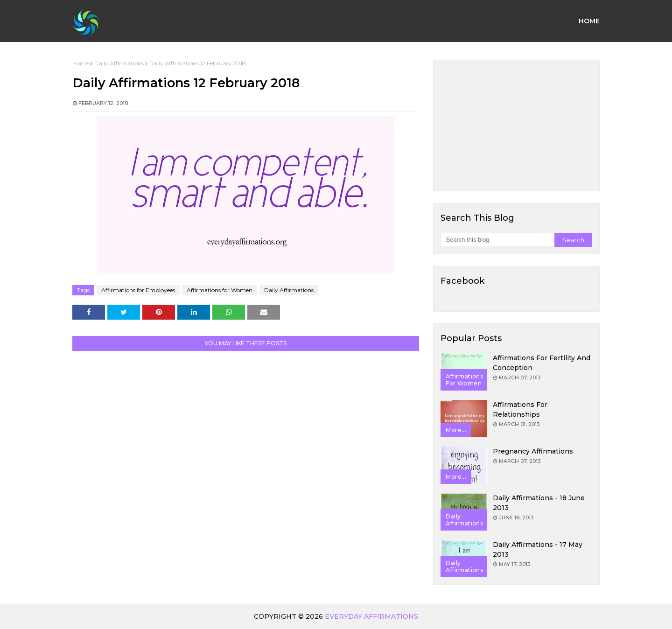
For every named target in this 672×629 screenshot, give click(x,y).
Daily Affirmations (119, 63)
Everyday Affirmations (371, 616)
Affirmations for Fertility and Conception (542, 363)
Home (80, 63)
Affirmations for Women (220, 290)
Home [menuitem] (589, 21)
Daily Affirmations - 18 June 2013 (539, 503)
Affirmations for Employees (138, 290)
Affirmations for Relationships (520, 409)
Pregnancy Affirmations (533, 451)
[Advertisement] (516, 126)
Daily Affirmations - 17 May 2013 (538, 549)
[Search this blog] (497, 240)
